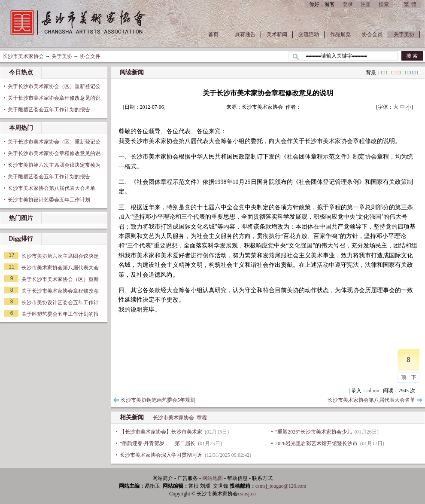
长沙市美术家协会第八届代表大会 (60, 268)
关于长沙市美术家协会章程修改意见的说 (54, 98)
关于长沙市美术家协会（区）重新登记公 (54, 86)
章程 (202, 418)
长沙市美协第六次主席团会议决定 (60, 256)
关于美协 (404, 34)
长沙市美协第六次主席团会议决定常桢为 (54, 165)
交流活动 (309, 34)
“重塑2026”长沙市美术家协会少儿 (314, 432)
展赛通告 (245, 34)
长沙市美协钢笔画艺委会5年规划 (158, 400)
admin (373, 391)
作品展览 (340, 34)
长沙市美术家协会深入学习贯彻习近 (161, 455)
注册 (366, 4)
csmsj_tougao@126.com (281, 486)
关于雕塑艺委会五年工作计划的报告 (49, 110)
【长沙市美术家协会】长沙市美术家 (161, 432)
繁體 (411, 4)
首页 (213, 34)
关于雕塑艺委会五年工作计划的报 (60, 314)
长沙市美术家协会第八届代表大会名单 (52, 188)
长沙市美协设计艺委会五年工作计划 (49, 200)
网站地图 (212, 478)
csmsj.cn (247, 494)
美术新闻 (277, 34)
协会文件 (90, 56)
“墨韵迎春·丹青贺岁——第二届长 (158, 443)
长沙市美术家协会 (23, 56)
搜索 (384, 4)
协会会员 (372, 34)
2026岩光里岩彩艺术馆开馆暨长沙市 (316, 443)
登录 (348, 4)
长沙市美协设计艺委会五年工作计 (60, 302)
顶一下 (409, 377)
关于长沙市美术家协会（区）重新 (60, 279)
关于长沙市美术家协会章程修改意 (60, 291)
